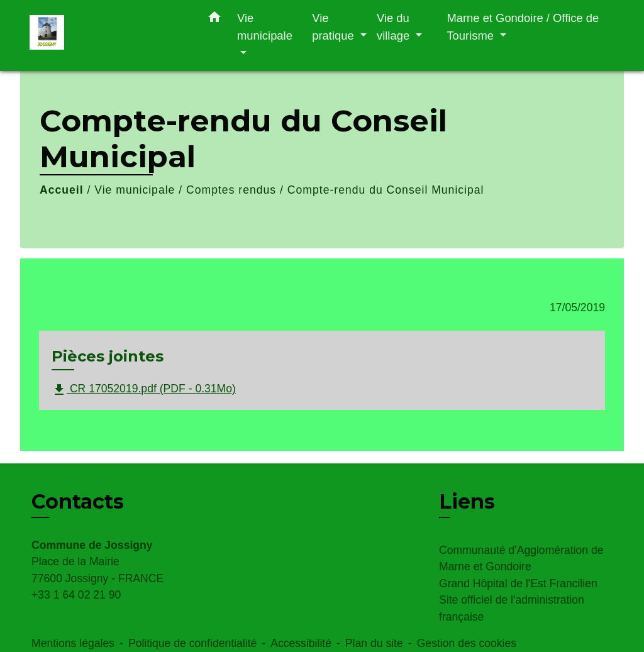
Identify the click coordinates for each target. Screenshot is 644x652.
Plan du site (374, 643)
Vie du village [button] (395, 27)
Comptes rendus (231, 190)
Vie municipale (135, 190)
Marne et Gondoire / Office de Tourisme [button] (523, 27)
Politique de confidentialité (192, 643)
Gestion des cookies (467, 643)
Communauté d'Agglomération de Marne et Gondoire (521, 558)
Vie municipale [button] (265, 27)
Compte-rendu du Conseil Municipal (386, 190)
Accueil (62, 190)
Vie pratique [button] (335, 27)
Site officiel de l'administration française (512, 608)
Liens (467, 501)
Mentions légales (73, 643)
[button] (214, 19)
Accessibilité (301, 643)
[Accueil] (108, 36)
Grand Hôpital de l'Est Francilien (518, 583)
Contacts (78, 502)
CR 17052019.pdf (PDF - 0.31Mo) (144, 390)
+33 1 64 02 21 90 (76, 595)
